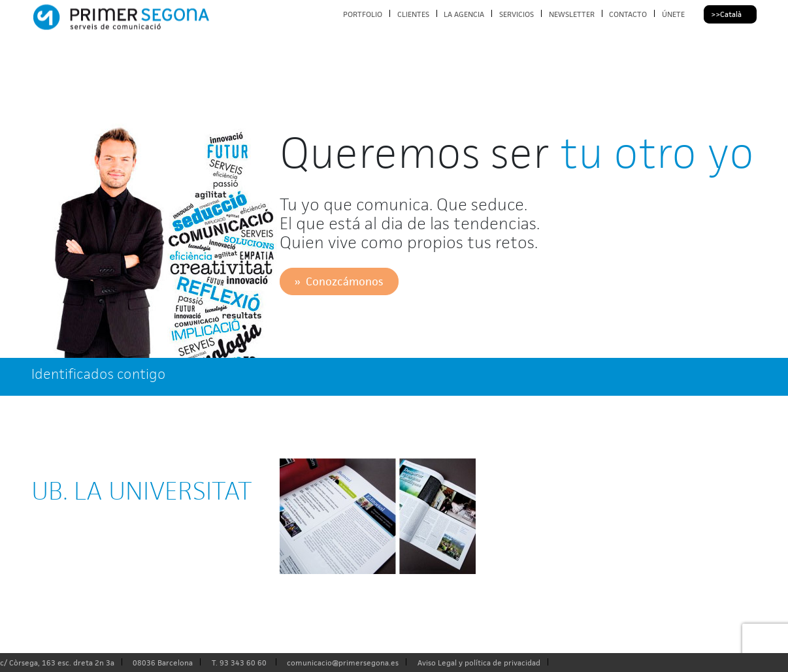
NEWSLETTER (572, 14)
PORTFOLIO (363, 14)
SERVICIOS (517, 14)
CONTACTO (628, 14)
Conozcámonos (344, 281)
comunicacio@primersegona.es (343, 663)
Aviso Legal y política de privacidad (479, 663)
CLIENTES (413, 14)
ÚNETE (673, 14)
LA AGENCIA (464, 14)
